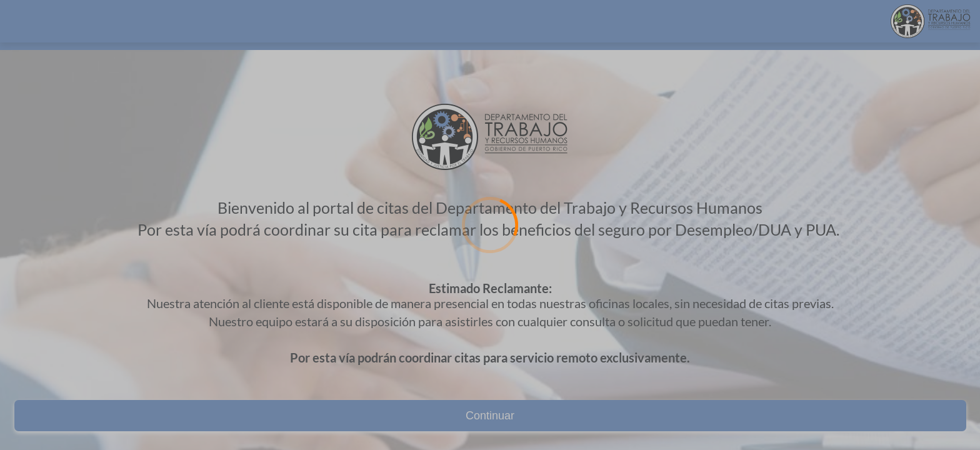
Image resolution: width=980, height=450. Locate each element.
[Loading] (490, 225)
